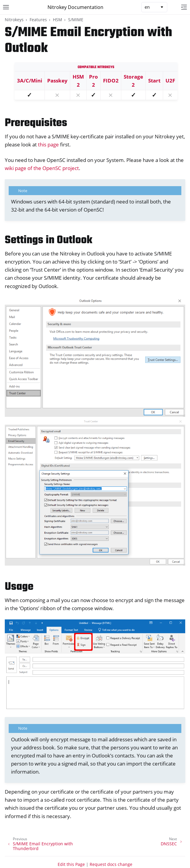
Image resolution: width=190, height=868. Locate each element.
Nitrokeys (14, 20)
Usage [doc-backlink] (19, 587)
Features (38, 20)
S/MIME (76, 20)
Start (154, 81)
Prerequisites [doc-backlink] (36, 123)
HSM (58, 20)
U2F (170, 81)
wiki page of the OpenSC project (42, 168)
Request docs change (111, 864)
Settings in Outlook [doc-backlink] (49, 240)
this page (48, 144)
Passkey (57, 81)
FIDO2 (111, 81)
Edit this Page (71, 864)
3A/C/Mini (30, 81)
